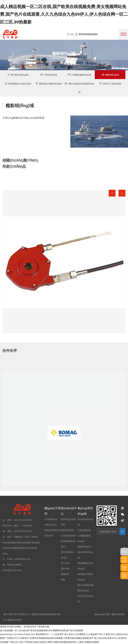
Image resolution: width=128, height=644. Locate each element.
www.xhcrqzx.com (9, 634)
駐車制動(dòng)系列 (68, 544)
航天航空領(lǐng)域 (18, 75)
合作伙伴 (49, 536)
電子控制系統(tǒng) (67, 555)
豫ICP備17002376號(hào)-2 (17, 614)
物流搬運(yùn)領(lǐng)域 (18, 83)
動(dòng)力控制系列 (68, 522)
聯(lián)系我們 (118, 614)
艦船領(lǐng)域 (110, 75)
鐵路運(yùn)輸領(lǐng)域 (49, 83)
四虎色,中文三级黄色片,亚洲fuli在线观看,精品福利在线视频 (35, 638)
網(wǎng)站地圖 (102, 614)
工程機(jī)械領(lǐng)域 (79, 75)
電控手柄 (65, 569)
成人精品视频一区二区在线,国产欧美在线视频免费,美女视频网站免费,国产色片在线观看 (41, 630)
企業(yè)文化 (50, 525)
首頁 (65, 58)
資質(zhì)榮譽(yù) (53, 530)
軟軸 (63, 580)
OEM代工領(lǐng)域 (110, 83)
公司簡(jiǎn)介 (51, 519)
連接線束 (65, 574)
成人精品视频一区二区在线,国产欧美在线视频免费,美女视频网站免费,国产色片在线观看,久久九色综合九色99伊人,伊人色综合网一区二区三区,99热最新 (64, 14)
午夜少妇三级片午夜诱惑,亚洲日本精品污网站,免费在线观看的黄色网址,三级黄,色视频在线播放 (54, 642)
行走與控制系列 (68, 536)
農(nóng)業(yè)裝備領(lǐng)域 (79, 88)
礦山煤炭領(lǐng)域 (85, 555)
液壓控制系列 (67, 530)
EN (70, 34)
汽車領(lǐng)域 (49, 75)
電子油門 (65, 563)
